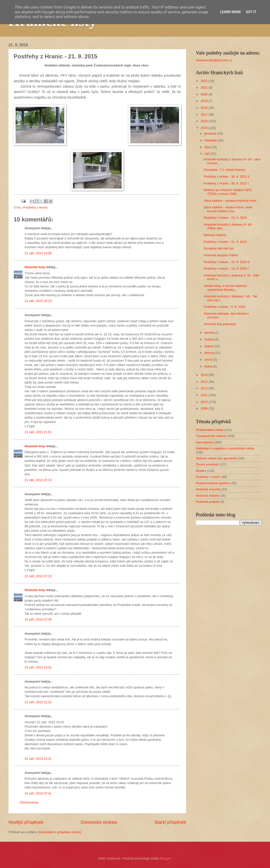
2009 (205, 408)
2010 (205, 402)
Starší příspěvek (170, 822)
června (209, 333)
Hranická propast (208, 502)
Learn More (230, 12)
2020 (205, 94)
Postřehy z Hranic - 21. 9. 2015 (225, 242)
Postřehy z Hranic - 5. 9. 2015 (224, 307)
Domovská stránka (99, 822)
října (208, 147)
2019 (205, 101)
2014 (205, 375)
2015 (205, 128)
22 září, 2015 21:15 (38, 702)
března (210, 353)
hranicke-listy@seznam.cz (214, 60)
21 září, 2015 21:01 (38, 432)
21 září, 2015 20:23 (38, 301)
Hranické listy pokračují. (220, 324)
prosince (211, 133)
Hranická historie (207, 496)
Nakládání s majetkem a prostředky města (225, 448)
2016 (205, 121)
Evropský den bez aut (219, 248)
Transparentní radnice (211, 436)
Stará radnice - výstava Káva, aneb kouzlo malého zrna (228, 209)
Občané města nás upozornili (216, 458)
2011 (205, 395)
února (209, 360)
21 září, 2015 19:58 (38, 253)
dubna (209, 346)
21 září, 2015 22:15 (38, 480)
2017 (205, 114)
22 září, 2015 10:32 (38, 667)
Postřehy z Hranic (36, 207)
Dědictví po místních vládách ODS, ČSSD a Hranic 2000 (228, 192)
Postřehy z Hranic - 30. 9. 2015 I (226, 183)
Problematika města (210, 430)
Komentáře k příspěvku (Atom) (60, 832)
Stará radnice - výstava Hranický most (230, 201)
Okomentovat (29, 802)
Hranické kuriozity (208, 489)
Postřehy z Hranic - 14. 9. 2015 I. (226, 269)
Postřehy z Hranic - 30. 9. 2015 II (226, 177)
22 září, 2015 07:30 (38, 619)
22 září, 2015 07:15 (38, 576)
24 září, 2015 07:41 (38, 793)
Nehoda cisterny (215, 235)
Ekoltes (201, 471)
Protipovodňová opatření (213, 483)
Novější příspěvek (26, 822)
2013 (205, 382)
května (209, 339)
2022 (205, 81)
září (207, 154)
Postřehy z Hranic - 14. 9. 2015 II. (227, 262)
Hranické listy (35, 267)
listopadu (211, 140)
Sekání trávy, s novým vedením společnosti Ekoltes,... (225, 288)
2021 (205, 87)
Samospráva (205, 442)
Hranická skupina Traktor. (221, 255)
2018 (205, 108)
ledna (209, 366)
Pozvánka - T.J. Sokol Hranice (225, 170)
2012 (205, 388)
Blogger (165, 858)
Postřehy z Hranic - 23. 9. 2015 (225, 218)
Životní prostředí (207, 464)
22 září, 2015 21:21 (38, 759)
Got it (251, 12)
